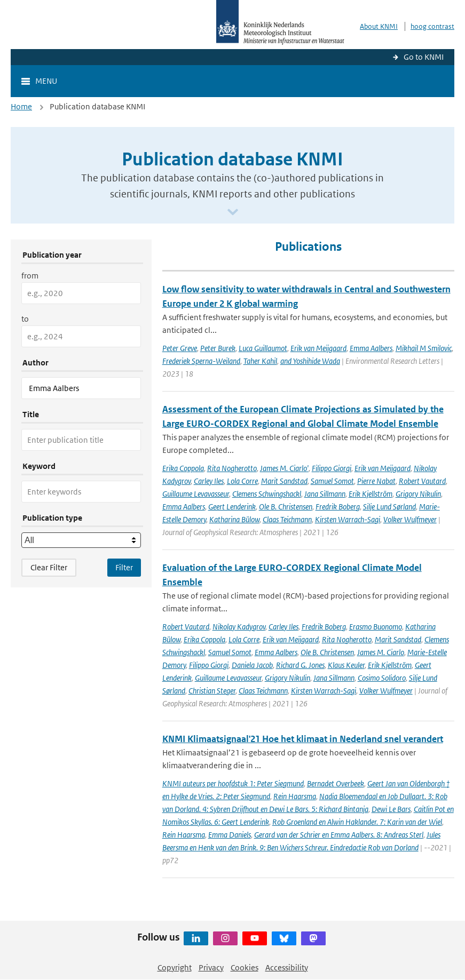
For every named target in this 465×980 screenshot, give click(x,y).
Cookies (245, 967)
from (30, 276)
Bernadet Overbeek (336, 783)
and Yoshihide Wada (310, 361)
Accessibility (287, 967)
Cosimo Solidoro (382, 678)
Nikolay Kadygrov (239, 627)
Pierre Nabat (376, 481)
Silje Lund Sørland (389, 507)
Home (21, 106)
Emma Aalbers (371, 348)
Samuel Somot (332, 481)
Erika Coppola (183, 468)
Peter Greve (180, 348)
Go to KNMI (424, 57)
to (25, 319)
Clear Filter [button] (49, 567)
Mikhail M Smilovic (424, 348)
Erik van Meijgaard (318, 348)
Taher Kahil (260, 361)
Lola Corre (242, 481)
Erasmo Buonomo (376, 627)
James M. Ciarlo (381, 652)
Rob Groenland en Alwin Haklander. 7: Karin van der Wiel (357, 822)
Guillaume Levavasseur (196, 494)
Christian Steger (212, 691)
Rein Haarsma (295, 796)
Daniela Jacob (252, 665)
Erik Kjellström (371, 494)
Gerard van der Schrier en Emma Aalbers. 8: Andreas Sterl (339, 835)
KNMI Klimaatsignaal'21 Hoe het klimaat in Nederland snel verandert (303, 739)
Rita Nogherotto (232, 468)
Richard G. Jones (300, 665)
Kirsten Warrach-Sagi (348, 519)
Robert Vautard (422, 481)
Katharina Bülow (234, 519)
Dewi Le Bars (391, 809)
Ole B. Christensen (286, 507)
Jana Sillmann (325, 494)
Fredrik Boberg (338, 507)
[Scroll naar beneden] (233, 213)
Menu (46, 81)
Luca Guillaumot (263, 348)
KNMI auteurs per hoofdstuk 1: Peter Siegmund (233, 783)
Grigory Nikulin (418, 494)
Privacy (211, 967)
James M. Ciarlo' (284, 468)
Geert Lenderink (232, 507)
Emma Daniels (230, 835)
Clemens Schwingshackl (267, 494)
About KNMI (379, 26)
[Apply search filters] (124, 568)
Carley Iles (209, 481)
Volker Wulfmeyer (410, 519)
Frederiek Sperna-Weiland (201, 361)
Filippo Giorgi (332, 468)
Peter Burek (218, 348)
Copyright (175, 967)
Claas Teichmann (287, 519)
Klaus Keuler (346, 665)
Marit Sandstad (284, 481)
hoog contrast (432, 26)
